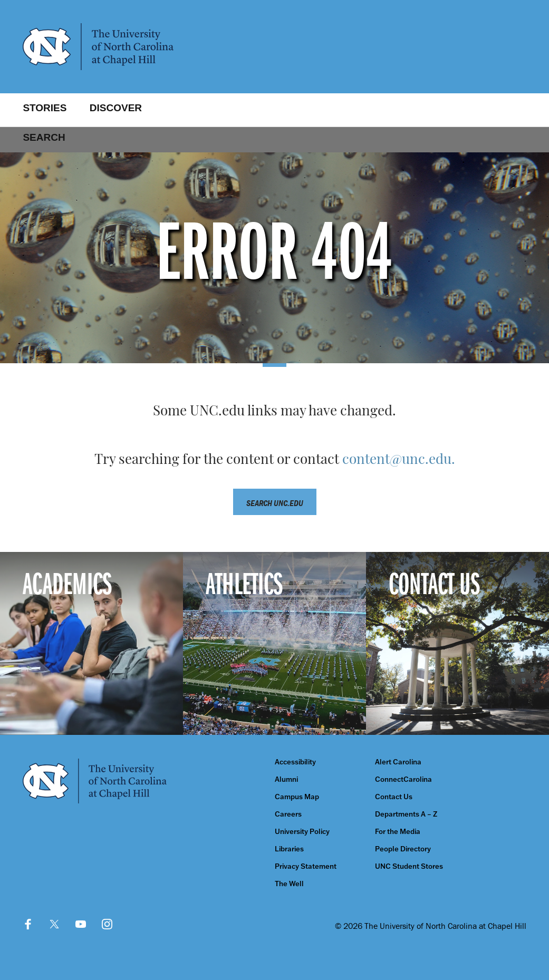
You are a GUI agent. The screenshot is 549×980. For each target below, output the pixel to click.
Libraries (289, 849)
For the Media (398, 832)
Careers (288, 814)
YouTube (81, 924)
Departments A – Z (406, 814)
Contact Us (394, 797)
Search (44, 137)
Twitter (54, 924)
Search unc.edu (275, 503)
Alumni (286, 779)
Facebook (28, 924)
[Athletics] (274, 643)
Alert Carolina (398, 762)
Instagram (107, 924)
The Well (289, 884)
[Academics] (91, 643)
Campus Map (297, 797)
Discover (116, 108)
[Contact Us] (458, 643)
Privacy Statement (306, 866)
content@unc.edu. (399, 460)
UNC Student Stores (409, 866)
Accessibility (295, 762)
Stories (45, 108)
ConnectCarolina (403, 779)
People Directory (403, 849)
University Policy (302, 832)
